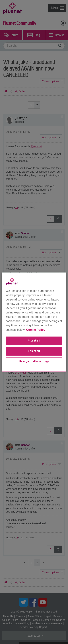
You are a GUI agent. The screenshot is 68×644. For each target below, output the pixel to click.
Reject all (34, 351)
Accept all (34, 341)
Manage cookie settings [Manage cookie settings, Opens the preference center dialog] (34, 362)
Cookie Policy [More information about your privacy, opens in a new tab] (36, 330)
